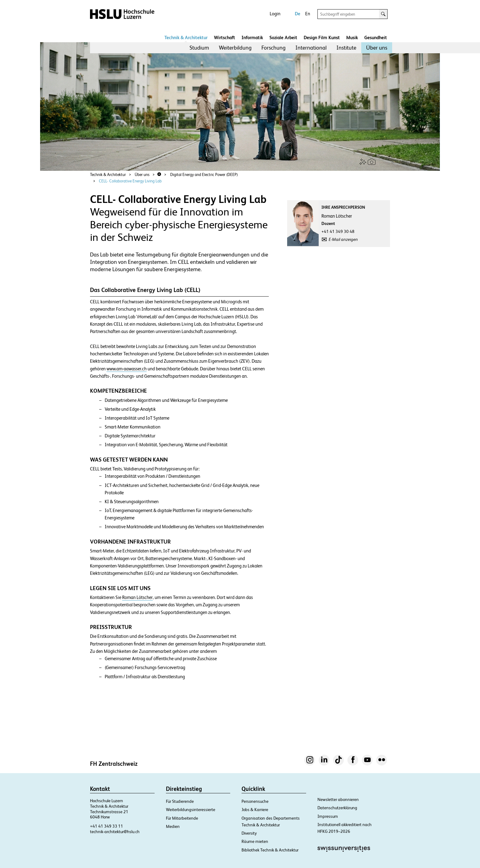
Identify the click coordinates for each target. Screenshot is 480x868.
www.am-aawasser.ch (127, 369)
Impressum (328, 816)
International (311, 48)
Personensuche (255, 801)
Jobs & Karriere (255, 810)
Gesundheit (376, 37)
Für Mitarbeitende (182, 818)
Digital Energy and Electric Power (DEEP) (204, 175)
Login (275, 14)
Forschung (274, 48)
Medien (173, 826)
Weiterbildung (235, 48)
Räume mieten (255, 841)
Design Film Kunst (322, 37)
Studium (199, 48)
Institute (346, 48)
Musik (352, 37)
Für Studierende (180, 801)
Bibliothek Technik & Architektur (270, 850)
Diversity (249, 833)
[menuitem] (199, 48)
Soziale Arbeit (283, 37)
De (298, 14)
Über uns (377, 48)
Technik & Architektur (186, 37)
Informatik (252, 37)
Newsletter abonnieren (338, 799)
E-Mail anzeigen (343, 239)
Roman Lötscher (137, 597)
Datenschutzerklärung (337, 808)
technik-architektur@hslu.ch (115, 832)
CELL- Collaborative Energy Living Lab (130, 181)
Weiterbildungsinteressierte (191, 810)
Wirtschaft (225, 37)
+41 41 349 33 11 (107, 826)
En (308, 14)
